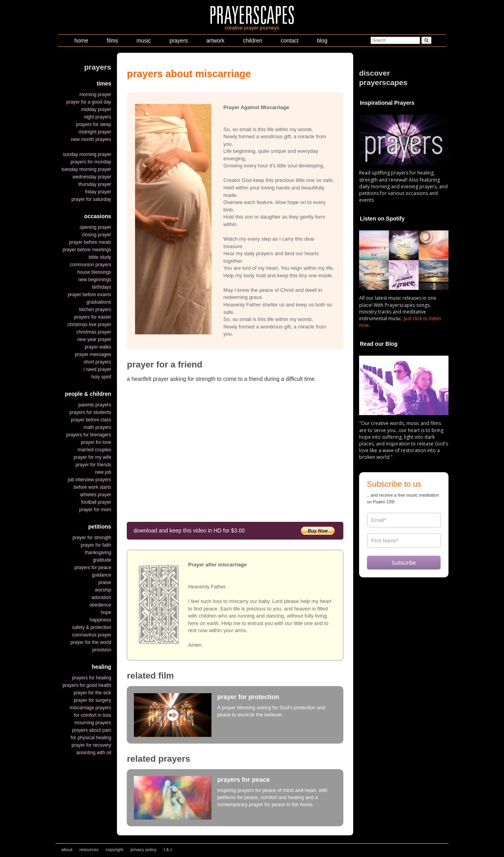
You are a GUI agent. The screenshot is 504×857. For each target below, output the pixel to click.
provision (102, 650)
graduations (99, 302)
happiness (101, 620)
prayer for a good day (89, 102)
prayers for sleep (94, 124)
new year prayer (94, 339)
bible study (100, 257)
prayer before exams (89, 295)
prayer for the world (91, 642)
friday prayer (98, 192)
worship (103, 590)
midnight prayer (95, 132)
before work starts (92, 487)
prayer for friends (94, 465)
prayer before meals (90, 242)
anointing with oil (94, 753)
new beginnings (95, 280)
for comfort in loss (93, 715)
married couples (94, 450)
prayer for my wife (92, 457)
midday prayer (96, 109)
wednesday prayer (92, 177)
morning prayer (95, 95)
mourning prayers (93, 723)
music (144, 41)
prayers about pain (92, 730)
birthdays (102, 287)
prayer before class (91, 420)
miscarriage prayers (90, 708)
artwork (215, 41)
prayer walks (98, 347)
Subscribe (404, 563)
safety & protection (92, 627)
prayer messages (93, 354)
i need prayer (97, 369)
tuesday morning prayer (86, 169)
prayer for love (96, 442)
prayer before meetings (87, 250)
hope (106, 612)
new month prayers (91, 139)
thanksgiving (98, 553)
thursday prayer (95, 184)
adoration (101, 597)
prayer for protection (248, 697)
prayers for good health (87, 685)
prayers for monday (91, 162)
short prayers (97, 362)
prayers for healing (92, 678)
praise (105, 582)
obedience (100, 605)
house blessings (94, 272)
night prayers (97, 117)
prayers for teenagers (89, 435)
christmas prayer (94, 332)
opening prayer (95, 227)
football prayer (96, 502)
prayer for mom (95, 510)
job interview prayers (89, 480)
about (67, 850)
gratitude (102, 560)
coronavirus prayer (92, 635)
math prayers (97, 427)
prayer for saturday (92, 199)
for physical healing (91, 738)
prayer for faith (96, 545)
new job (103, 472)
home (81, 41)
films (112, 41)
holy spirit (101, 377)
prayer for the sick (92, 693)
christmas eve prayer (89, 325)
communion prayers (90, 265)
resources (89, 850)
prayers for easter (93, 317)
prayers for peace (93, 568)
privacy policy (143, 850)
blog (322, 41)
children (253, 41)
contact (290, 41)
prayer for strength (92, 538)
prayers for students (90, 412)
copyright (114, 850)
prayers (179, 41)
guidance (102, 575)
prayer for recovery (92, 745)
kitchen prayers (95, 310)
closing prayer (97, 235)
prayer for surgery (93, 700)
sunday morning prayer (87, 154)
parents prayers (95, 405)
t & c (168, 850)
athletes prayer (95, 495)
